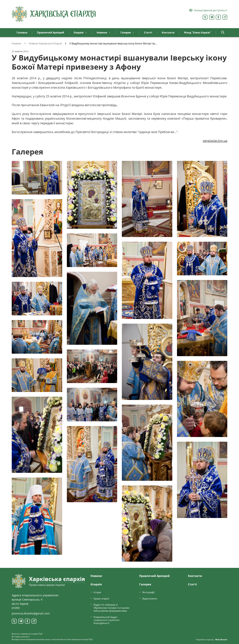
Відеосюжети (150, 599)
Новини (96, 576)
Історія (97, 592)
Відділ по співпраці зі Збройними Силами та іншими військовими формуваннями (111, 608)
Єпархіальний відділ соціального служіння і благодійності (107, 620)
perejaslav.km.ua (215, 141)
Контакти (195, 576)
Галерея (145, 584)
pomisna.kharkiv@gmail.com (31, 613)
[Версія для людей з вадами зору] (208, 10)
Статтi (192, 584)
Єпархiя (96, 584)
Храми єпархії (101, 599)
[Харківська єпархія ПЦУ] (54, 14)
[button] (223, 33)
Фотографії (148, 592)
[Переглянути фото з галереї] (37, 178)
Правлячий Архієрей (154, 576)
